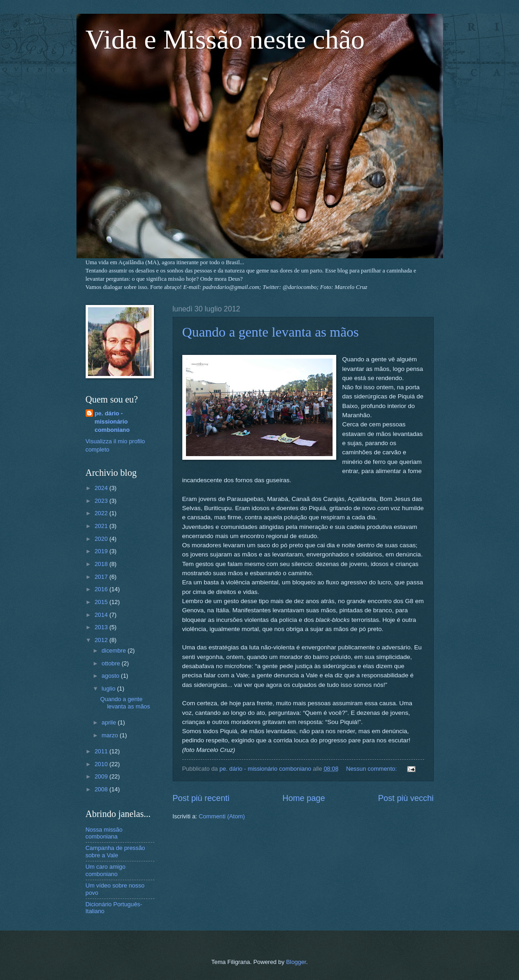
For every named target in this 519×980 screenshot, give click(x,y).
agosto (111, 676)
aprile (110, 722)
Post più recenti (201, 798)
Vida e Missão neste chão (225, 39)
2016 (102, 589)
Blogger (296, 962)
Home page (303, 798)
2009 (102, 776)
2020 (102, 539)
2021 (102, 526)
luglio (109, 689)
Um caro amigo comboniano (106, 870)
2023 (102, 501)
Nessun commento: (372, 769)
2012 (102, 640)
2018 (102, 564)
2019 (102, 551)
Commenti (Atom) (222, 816)
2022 (102, 513)
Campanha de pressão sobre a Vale (115, 851)
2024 (102, 488)
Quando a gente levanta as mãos (271, 332)
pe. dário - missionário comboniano (112, 422)
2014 (102, 615)
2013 (102, 627)
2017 (102, 577)
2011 (102, 751)
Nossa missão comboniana (104, 833)
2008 (102, 789)
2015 (102, 602)
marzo (111, 735)
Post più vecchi (406, 798)
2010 (102, 764)
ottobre (112, 663)
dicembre (115, 651)
